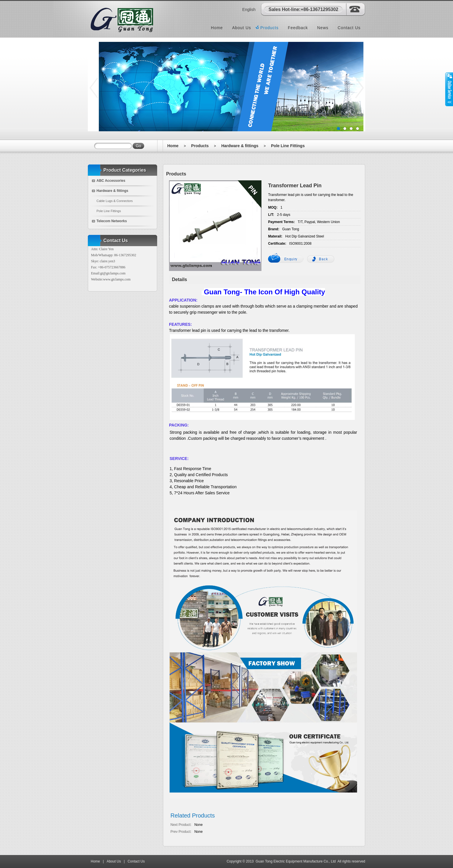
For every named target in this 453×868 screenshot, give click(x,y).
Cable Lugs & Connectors (115, 201)
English (249, 10)
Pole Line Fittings (288, 146)
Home (217, 28)
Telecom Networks (112, 221)
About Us (242, 28)
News (323, 28)
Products (269, 28)
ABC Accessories (111, 181)
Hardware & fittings (240, 146)
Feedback (298, 28)
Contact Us (349, 28)
